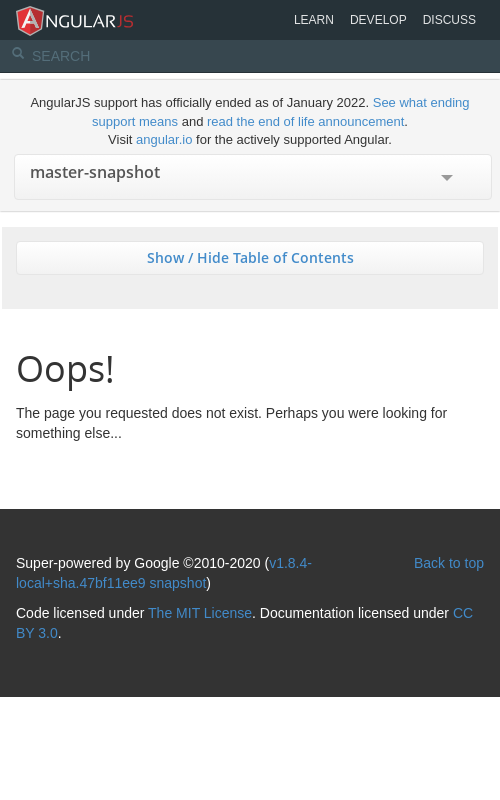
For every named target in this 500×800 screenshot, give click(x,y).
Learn (314, 20)
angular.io (164, 139)
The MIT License (200, 613)
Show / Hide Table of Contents (250, 257)
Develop (378, 20)
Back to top (449, 563)
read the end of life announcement (305, 121)
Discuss (449, 20)
